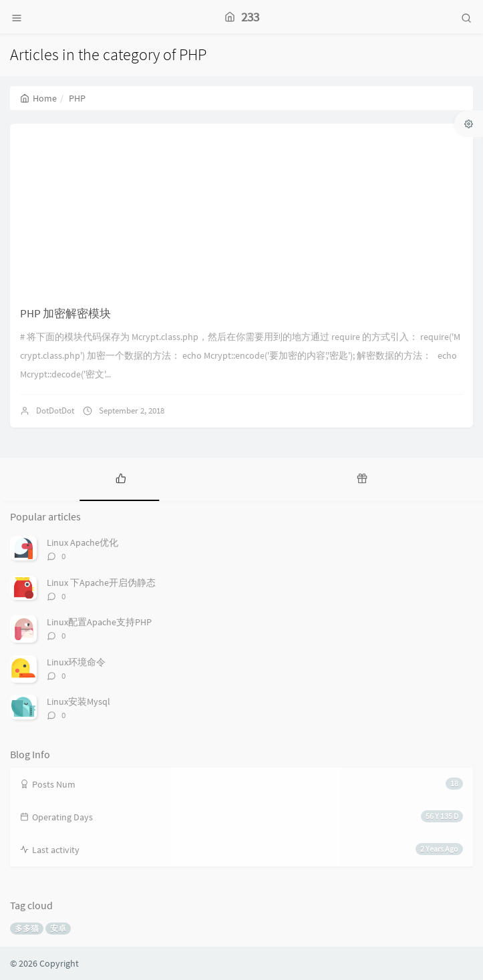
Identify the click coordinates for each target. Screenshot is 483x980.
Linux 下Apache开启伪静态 (101, 583)
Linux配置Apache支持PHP (99, 622)
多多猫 (27, 928)
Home (38, 98)
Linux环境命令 (76, 662)
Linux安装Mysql (78, 701)
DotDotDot (55, 411)
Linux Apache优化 (83, 542)
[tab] (121, 478)
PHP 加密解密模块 (65, 313)
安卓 (58, 928)
